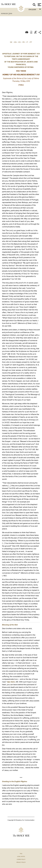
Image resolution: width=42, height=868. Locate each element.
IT (27, 42)
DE (11, 42)
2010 (11, 13)
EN (15, 42)
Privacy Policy (21, 862)
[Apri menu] (39, 5)
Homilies (5, 13)
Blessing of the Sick (10, 625)
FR (24, 42)
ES (20, 42)
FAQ (21, 854)
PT (31, 42)
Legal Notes (21, 856)
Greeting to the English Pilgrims (15, 781)
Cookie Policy (21, 859)
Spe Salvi (11, 682)
